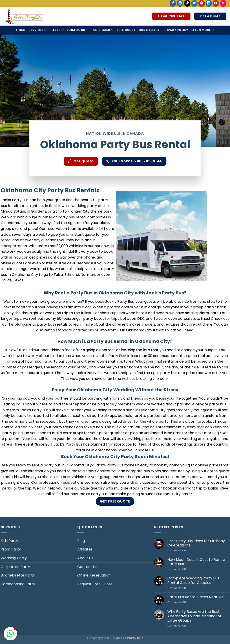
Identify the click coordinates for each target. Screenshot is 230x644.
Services (38, 30)
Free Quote (126, 30)
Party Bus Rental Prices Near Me (196, 597)
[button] (10, 634)
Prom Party (11, 549)
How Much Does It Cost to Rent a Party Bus (196, 562)
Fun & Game (103, 30)
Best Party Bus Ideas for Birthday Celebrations (196, 543)
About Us (85, 558)
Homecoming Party (18, 584)
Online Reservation (94, 575)
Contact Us (87, 567)
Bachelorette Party (18, 575)
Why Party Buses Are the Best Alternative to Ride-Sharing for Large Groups (194, 616)
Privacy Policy (175, 30)
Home (21, 30)
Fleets (57, 30)
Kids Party (9, 541)
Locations (77, 30)
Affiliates (85, 549)
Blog (81, 541)
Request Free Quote (95, 584)
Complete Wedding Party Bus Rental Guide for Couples (193, 580)
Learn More (203, 30)
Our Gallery (149, 30)
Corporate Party (15, 567)
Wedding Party (14, 558)
